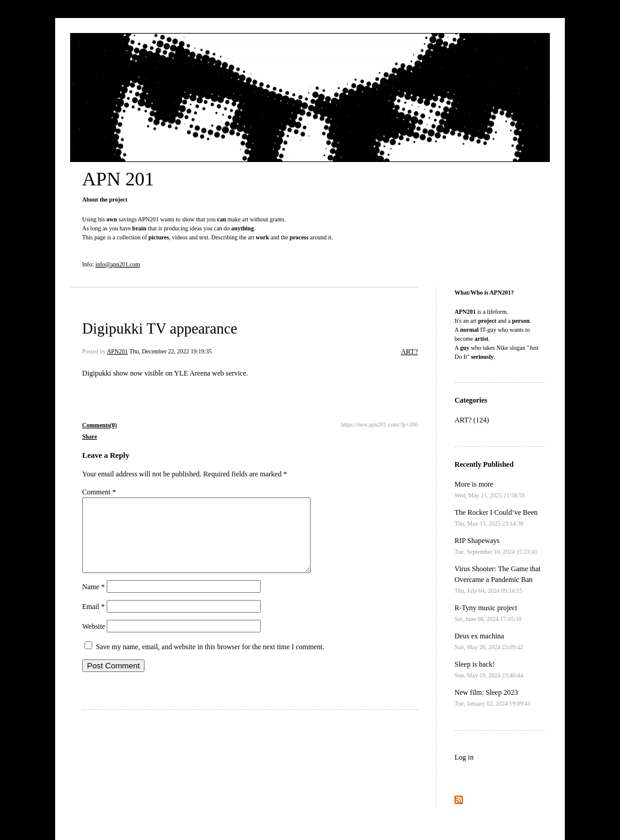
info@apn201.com (118, 264)
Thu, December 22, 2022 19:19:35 (170, 351)
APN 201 (118, 179)
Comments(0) (100, 425)
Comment (99, 492)
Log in (464, 757)
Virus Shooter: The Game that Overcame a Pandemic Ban (498, 579)
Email (94, 621)
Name (94, 601)
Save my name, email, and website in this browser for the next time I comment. (210, 661)
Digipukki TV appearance (160, 328)
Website (94, 641)
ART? (409, 352)
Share (90, 436)
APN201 (117, 351)
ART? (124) (472, 420)
